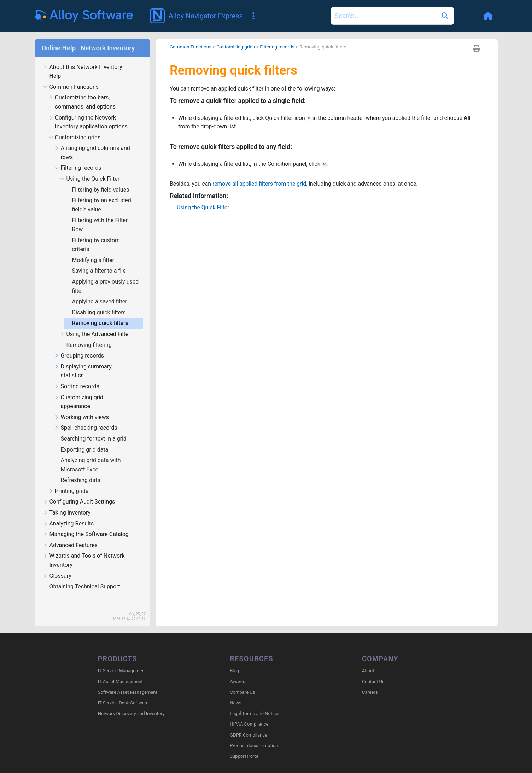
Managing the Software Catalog (86, 524)
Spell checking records (86, 418)
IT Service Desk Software (123, 693)
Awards (237, 671)
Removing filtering (90, 335)
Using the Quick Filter (90, 169)
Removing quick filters (101, 313)
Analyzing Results (69, 514)
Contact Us (373, 671)
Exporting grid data (85, 439)
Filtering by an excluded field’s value (102, 195)
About (368, 661)
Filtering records (78, 158)
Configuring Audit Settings (79, 492)
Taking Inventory (67, 503)
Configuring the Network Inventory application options (88, 112)
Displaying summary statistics (83, 361)
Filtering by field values (101, 179)
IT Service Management (122, 661)
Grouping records (79, 346)
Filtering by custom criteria (96, 235)
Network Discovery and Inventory (131, 704)
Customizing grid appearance (79, 392)
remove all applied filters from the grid (261, 174)
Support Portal (245, 746)
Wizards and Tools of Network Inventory (84, 550)
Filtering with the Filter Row (100, 214)
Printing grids (69, 481)
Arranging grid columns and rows (92, 143)
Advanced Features (70, 535)
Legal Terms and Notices (255, 704)
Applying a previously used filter (106, 276)
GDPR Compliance (249, 725)
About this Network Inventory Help (83, 62)
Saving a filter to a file (100, 260)
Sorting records (77, 376)
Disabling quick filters (100, 302)
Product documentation (254, 735)
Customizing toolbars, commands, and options (82, 92)
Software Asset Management (128, 682)
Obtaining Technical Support (86, 576)
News (236, 693)
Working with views (82, 407)
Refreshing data (81, 470)
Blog (234, 661)
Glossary (57, 566)
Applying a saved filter (100, 291)
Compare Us (242, 682)
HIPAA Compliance (249, 714)
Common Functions (71, 77)
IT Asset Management (120, 671)
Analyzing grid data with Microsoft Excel (91, 455)
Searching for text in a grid (94, 428)
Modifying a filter (94, 250)
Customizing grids (75, 127)
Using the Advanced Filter (95, 324)
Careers (370, 682)
